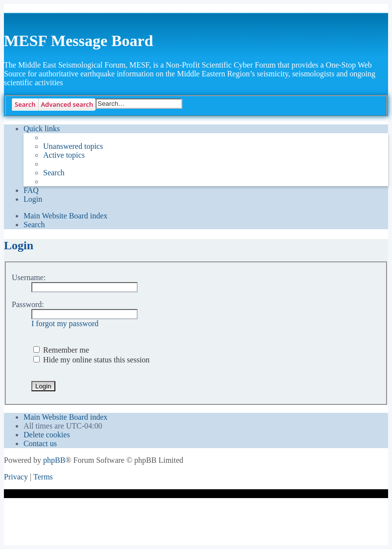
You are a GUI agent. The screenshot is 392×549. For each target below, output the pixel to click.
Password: (28, 304)
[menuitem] (73, 146)
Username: (29, 277)
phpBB (54, 460)
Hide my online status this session (91, 360)
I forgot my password (65, 323)
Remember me (61, 350)
